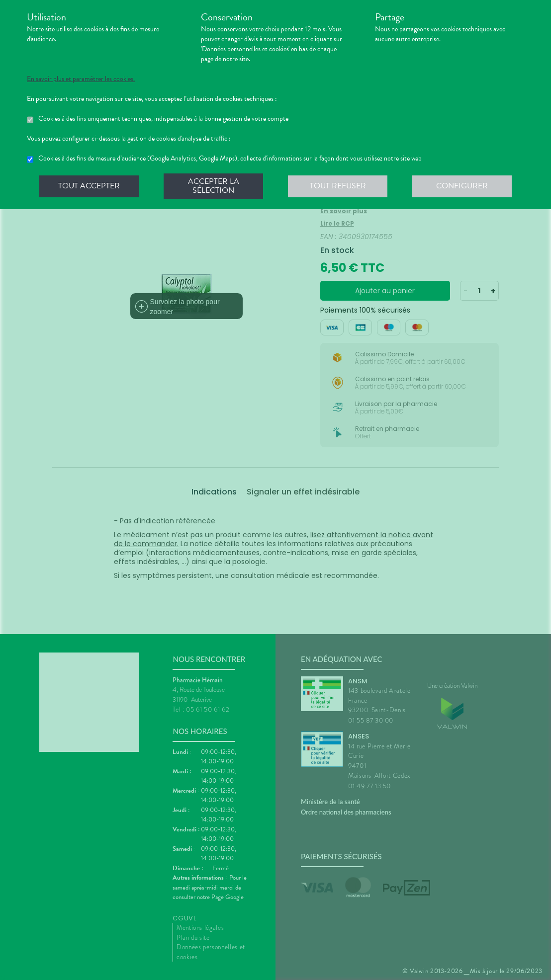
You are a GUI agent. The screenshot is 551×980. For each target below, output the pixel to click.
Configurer (462, 186)
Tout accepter (89, 186)
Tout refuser (338, 186)
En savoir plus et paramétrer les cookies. (81, 79)
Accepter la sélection (214, 186)
